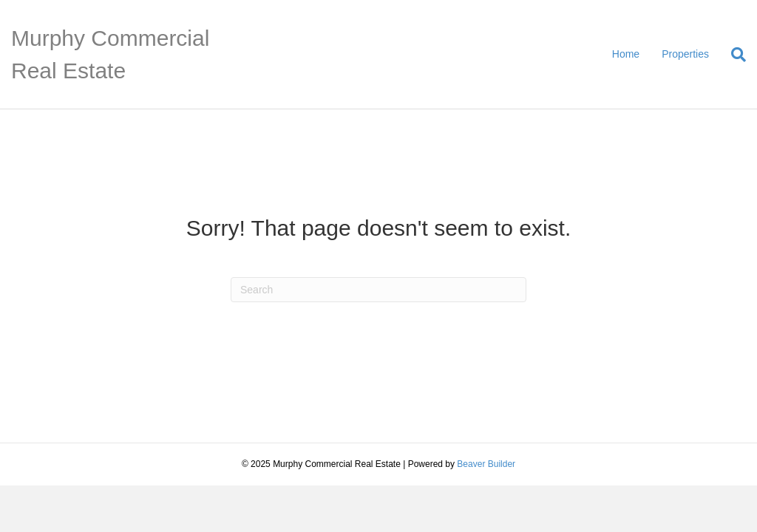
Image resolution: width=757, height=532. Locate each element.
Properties (685, 54)
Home (626, 54)
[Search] (733, 55)
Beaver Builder (486, 464)
